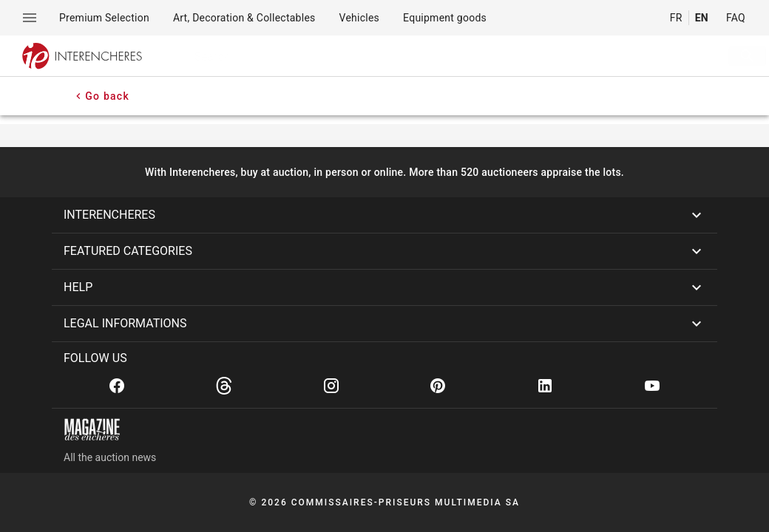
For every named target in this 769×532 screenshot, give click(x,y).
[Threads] (224, 386)
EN (702, 18)
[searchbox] (435, 56)
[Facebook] (117, 386)
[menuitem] (104, 18)
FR (676, 18)
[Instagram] (331, 386)
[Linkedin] (545, 386)
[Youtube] (652, 386)
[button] (384, 215)
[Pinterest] (438, 386)
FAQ (736, 18)
